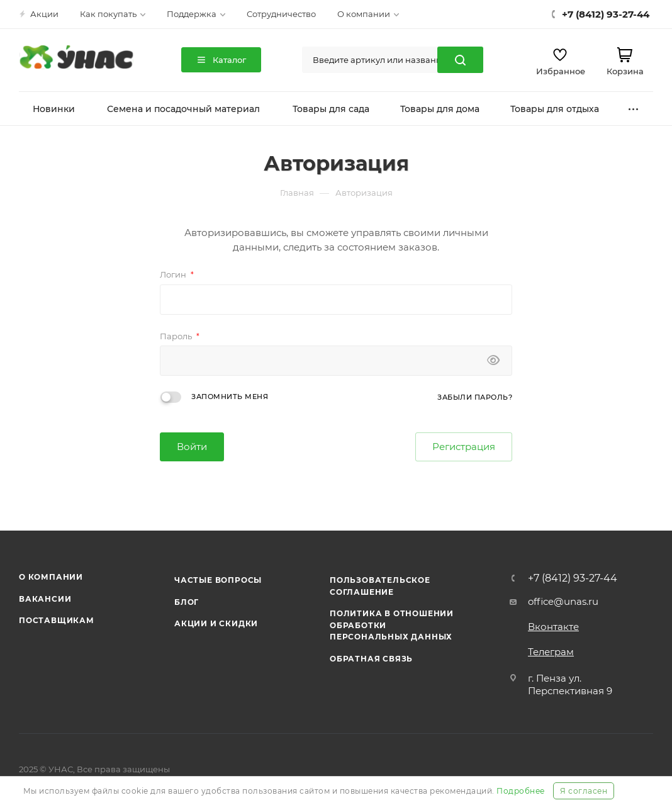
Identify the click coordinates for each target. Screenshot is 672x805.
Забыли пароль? (475, 397)
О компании (51, 577)
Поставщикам (57, 620)
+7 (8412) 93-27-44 (573, 578)
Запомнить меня (230, 397)
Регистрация (464, 447)
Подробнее (521, 791)
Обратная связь (371, 659)
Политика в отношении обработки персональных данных (392, 625)
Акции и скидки (216, 623)
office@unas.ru (563, 601)
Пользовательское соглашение (380, 586)
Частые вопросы (218, 580)
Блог (187, 602)
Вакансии (45, 599)
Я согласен (584, 791)
